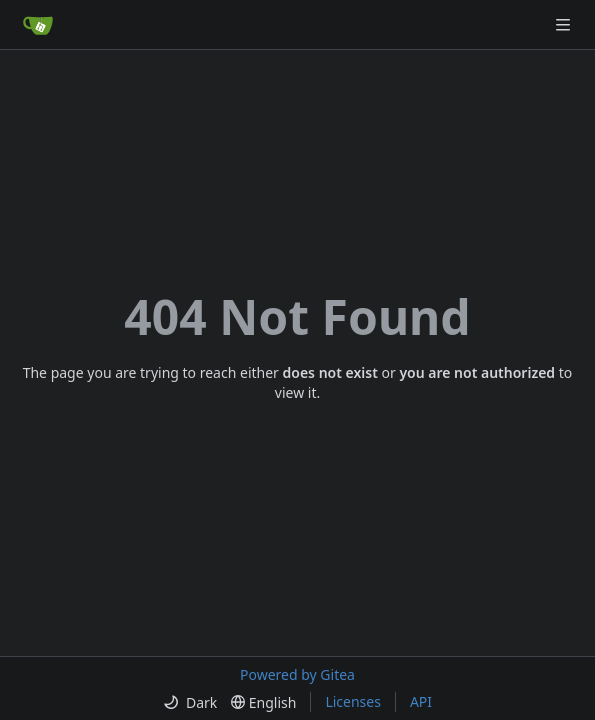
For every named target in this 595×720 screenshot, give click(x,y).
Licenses (353, 701)
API (421, 701)
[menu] (190, 702)
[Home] (38, 25)
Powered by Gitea (297, 674)
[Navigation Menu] (565, 24)
